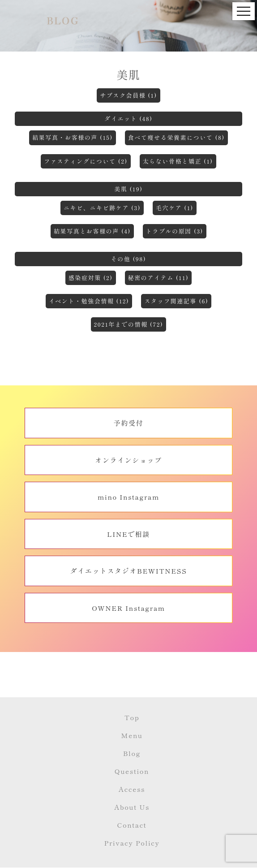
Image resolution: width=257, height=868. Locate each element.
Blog (132, 753)
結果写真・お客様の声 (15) (73, 137)
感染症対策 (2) (91, 278)
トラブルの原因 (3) (175, 231)
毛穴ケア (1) (175, 208)
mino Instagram (128, 497)
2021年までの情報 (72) (129, 324)
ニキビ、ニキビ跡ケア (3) (102, 208)
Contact (132, 825)
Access (132, 789)
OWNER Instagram (128, 608)
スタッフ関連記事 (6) (176, 301)
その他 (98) (129, 259)
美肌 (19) (128, 189)
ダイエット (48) (128, 119)
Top (132, 717)
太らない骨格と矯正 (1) (178, 161)
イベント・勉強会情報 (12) (89, 301)
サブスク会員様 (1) (128, 95)
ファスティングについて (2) (86, 161)
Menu (132, 735)
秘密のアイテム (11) (158, 278)
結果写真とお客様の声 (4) (92, 231)
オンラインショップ (128, 460)
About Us (132, 807)
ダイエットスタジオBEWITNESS (129, 571)
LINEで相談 (128, 534)
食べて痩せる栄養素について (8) (176, 137)
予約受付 (128, 423)
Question (132, 771)
